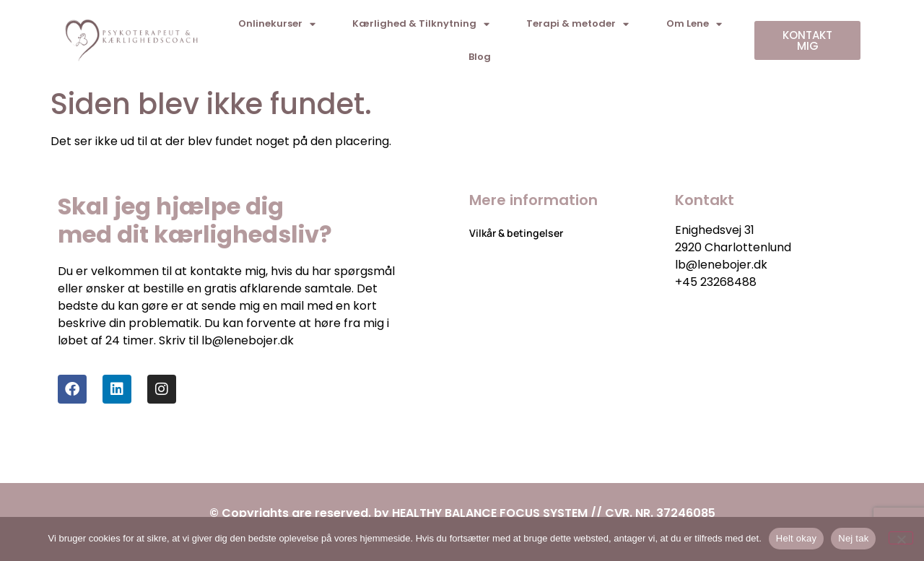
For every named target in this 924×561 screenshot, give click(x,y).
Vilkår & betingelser (516, 233)
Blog (480, 57)
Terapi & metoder (577, 24)
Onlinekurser (277, 24)
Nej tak (853, 538)
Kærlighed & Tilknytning (421, 24)
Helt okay (796, 538)
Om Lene (694, 24)
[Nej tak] (901, 538)
